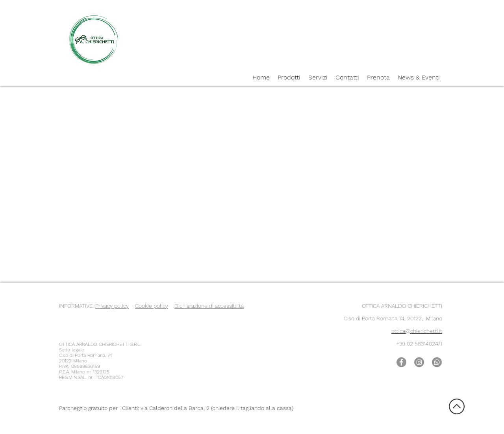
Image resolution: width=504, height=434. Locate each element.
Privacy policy (112, 306)
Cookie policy (152, 306)
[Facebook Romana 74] (401, 362)
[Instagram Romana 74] (419, 362)
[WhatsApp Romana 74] (437, 362)
